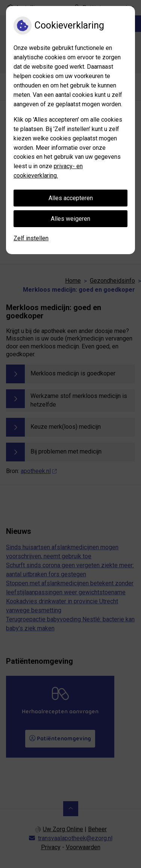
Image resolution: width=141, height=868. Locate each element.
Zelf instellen (31, 238)
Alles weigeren (70, 219)
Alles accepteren (71, 198)
